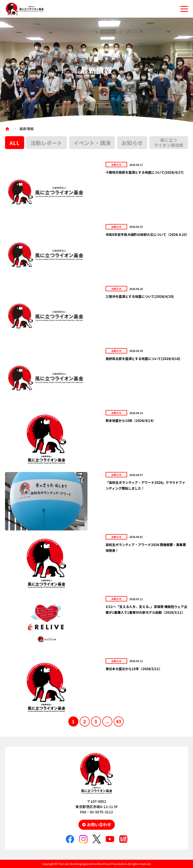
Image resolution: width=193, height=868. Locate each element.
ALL (15, 143)
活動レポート (46, 143)
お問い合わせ (99, 824)
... (107, 721)
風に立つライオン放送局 (169, 142)
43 (119, 721)
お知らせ (132, 143)
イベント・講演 (92, 143)
